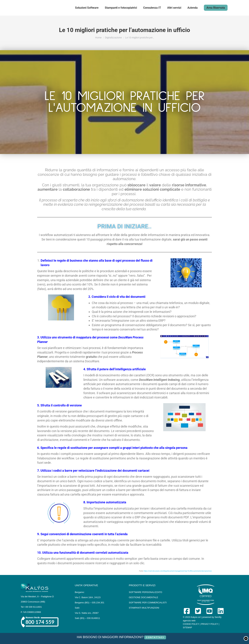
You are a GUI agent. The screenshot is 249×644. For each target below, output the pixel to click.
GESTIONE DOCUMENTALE (144, 597)
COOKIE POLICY (191, 624)
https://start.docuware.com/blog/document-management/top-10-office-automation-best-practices (178, 571)
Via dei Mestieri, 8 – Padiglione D (37, 597)
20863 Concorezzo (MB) (33, 602)
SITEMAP (188, 628)
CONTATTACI (155, 637)
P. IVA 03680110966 (31, 612)
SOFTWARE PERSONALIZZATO (146, 592)
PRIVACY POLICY (209, 624)
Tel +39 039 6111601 (31, 607)
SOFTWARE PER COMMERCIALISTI (148, 603)
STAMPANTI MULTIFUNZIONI (144, 608)
